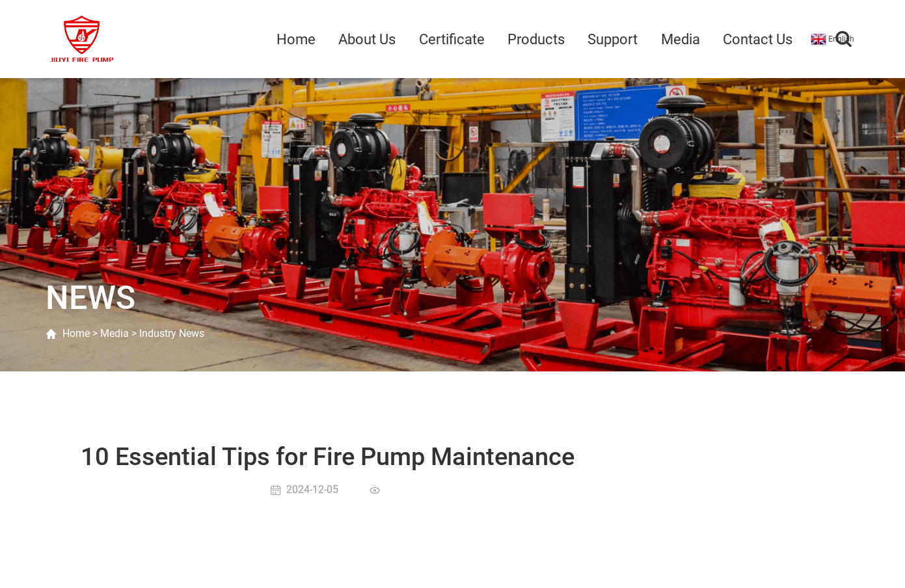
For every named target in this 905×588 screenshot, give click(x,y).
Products (536, 39)
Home (296, 39)
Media (681, 39)
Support (613, 39)
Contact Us (758, 39)
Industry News (172, 333)
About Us (367, 39)
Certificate (452, 39)
